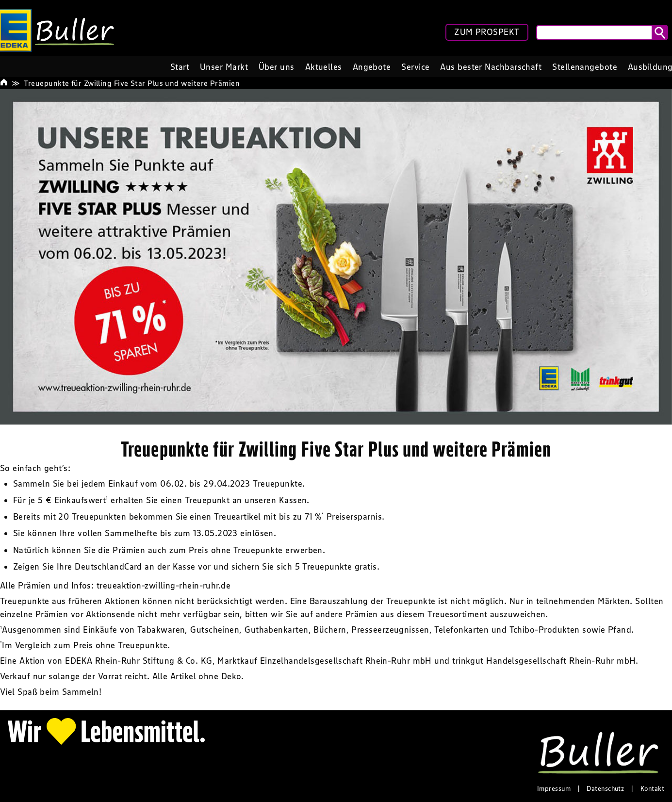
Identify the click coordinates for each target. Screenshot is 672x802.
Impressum (554, 788)
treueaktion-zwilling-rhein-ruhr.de (164, 586)
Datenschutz (605, 788)
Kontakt (652, 788)
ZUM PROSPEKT (487, 32)
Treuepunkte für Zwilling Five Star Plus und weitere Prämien (132, 83)
